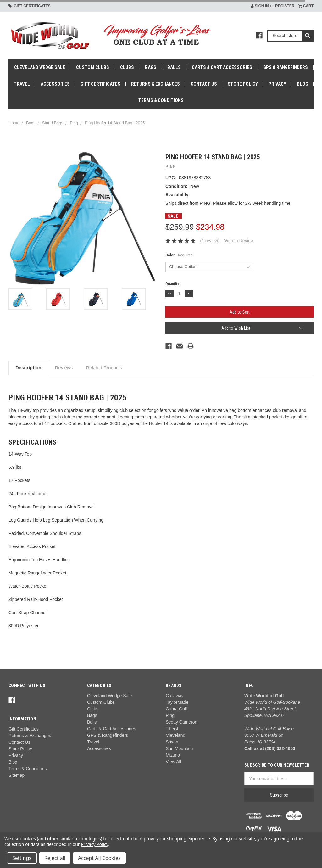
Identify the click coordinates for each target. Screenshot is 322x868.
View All (173, 762)
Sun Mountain (179, 748)
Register (285, 6)
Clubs (127, 67)
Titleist (172, 729)
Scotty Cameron (181, 722)
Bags (151, 67)
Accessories (55, 84)
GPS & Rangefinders (286, 67)
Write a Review (239, 241)
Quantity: (173, 284)
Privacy (277, 84)
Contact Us (204, 84)
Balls (174, 67)
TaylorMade (177, 702)
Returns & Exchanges (155, 84)
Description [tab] (28, 368)
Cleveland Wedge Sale (40, 67)
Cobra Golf (176, 709)
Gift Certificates (30, 6)
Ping (74, 123)
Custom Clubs (93, 67)
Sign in (260, 6)
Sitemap (17, 775)
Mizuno (173, 755)
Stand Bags (53, 123)
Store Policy (243, 84)
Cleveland (175, 735)
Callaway (175, 696)
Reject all (55, 858)
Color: (179, 255)
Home (14, 123)
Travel (22, 84)
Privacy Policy (94, 844)
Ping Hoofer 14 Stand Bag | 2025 (115, 123)
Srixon (172, 742)
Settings (22, 858)
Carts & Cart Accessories (222, 67)
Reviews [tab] (64, 368)
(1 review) (210, 241)
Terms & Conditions (161, 100)
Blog (303, 84)
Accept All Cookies (99, 858)
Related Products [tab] (104, 368)
